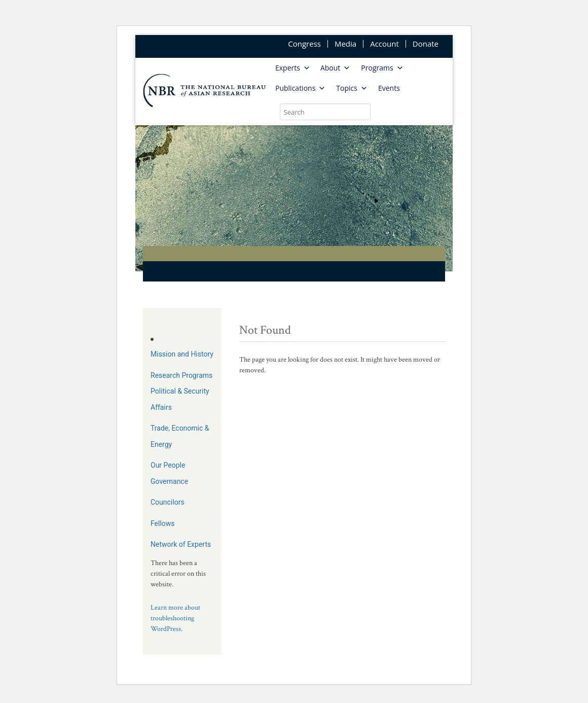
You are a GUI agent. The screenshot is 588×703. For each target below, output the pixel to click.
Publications (300, 88)
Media (345, 44)
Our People (168, 465)
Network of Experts (181, 544)
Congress (304, 44)
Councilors (168, 502)
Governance (169, 481)
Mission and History (182, 354)
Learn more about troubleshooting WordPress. (175, 618)
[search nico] (325, 112)
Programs (382, 68)
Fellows (163, 523)
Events (389, 88)
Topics (352, 88)
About (335, 68)
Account (384, 44)
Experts (293, 68)
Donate (426, 44)
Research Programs (181, 375)
